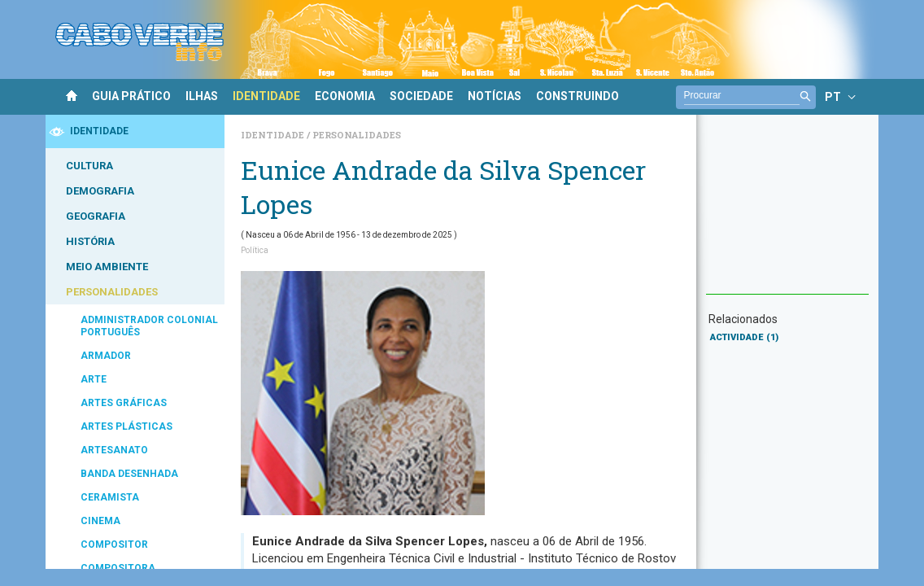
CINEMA (100, 521)
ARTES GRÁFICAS (124, 403)
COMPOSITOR (114, 544)
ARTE (94, 379)
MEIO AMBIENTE (107, 267)
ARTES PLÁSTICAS (126, 426)
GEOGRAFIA (96, 216)
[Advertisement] (787, 212)
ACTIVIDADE (744, 337)
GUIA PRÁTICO (131, 96)
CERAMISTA (110, 497)
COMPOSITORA (118, 568)
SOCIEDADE (421, 96)
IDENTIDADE (266, 96)
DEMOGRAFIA (100, 191)
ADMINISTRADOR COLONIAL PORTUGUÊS (149, 326)
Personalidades (357, 135)
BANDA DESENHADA (129, 474)
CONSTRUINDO (577, 96)
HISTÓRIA (90, 241)
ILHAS (202, 96)
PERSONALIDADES (112, 292)
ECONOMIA (345, 96)
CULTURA (89, 166)
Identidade (274, 135)
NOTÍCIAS (495, 96)
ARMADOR (106, 356)
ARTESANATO (114, 450)
